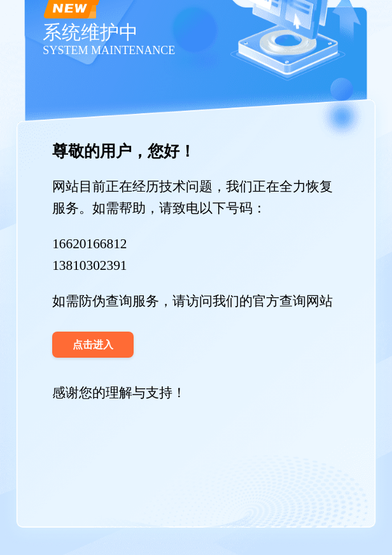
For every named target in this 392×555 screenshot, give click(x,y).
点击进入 (93, 345)
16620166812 (89, 244)
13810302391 (89, 265)
